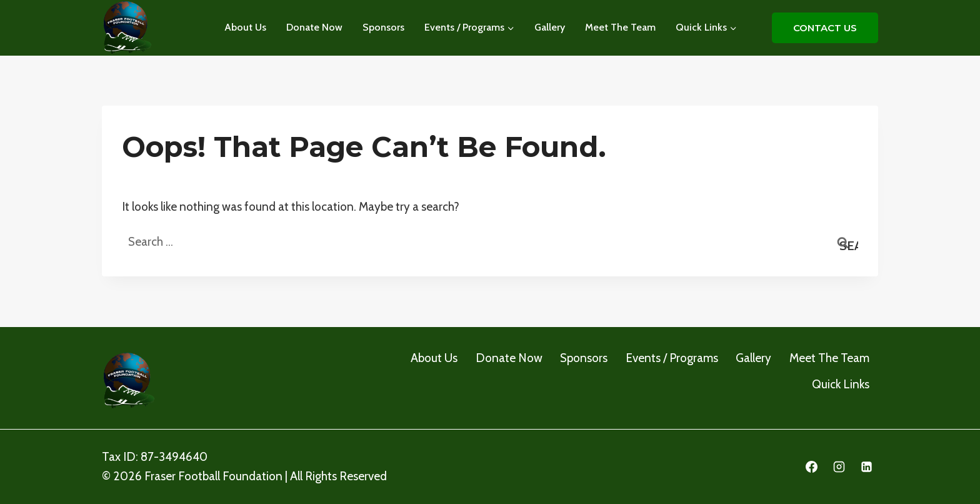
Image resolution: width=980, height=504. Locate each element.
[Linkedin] (866, 467)
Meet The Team (620, 27)
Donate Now (314, 27)
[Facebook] (812, 467)
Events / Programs (672, 358)
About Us (245, 27)
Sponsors (383, 27)
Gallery (550, 27)
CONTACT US (825, 28)
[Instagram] (839, 467)
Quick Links (841, 384)
